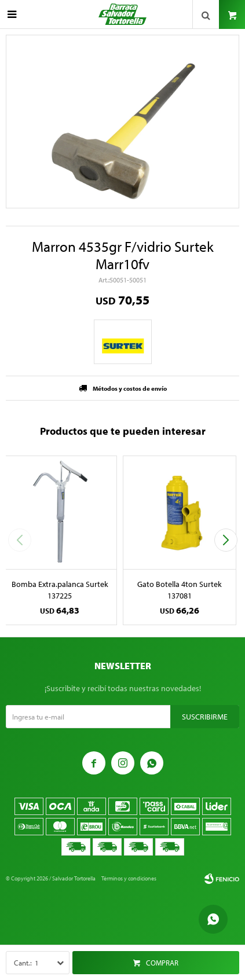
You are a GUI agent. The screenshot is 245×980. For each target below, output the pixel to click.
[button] (226, 540)
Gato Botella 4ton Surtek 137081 (180, 590)
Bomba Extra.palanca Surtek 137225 (60, 590)
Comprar (162, 963)
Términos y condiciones (129, 878)
